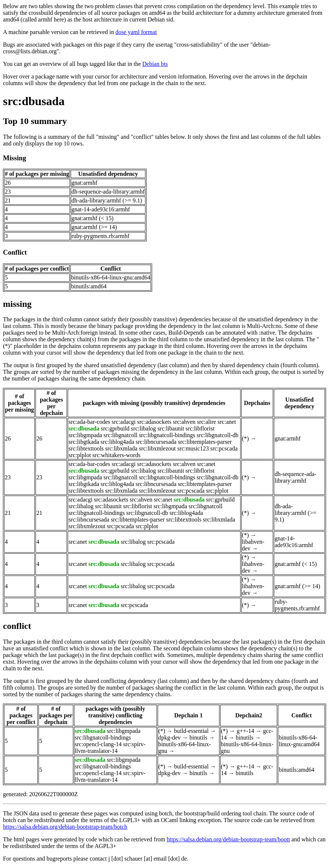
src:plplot (80, 455)
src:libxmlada (121, 448)
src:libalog (144, 428)
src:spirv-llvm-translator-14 (110, 748)
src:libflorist (200, 428)
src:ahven (184, 422)
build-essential (191, 731)
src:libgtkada (84, 442)
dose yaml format (136, 32)
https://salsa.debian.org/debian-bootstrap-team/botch (65, 827)
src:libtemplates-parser (205, 442)
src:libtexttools (86, 448)
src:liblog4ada (117, 442)
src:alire (207, 422)
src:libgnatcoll (121, 435)
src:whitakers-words (117, 455)
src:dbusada (34, 101)
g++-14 (245, 731)
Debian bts (155, 64)
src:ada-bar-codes (89, 422)
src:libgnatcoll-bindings (167, 435)
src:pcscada (224, 448)
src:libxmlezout (157, 448)
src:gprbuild (115, 428)
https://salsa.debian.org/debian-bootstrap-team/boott (228, 839)
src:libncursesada (156, 442)
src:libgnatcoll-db (217, 435)
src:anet (227, 422)
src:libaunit (171, 428)
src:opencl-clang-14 (98, 744)
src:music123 (193, 448)
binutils (198, 738)
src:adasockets (154, 422)
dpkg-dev (169, 738)
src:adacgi (124, 422)
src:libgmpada (85, 435)
